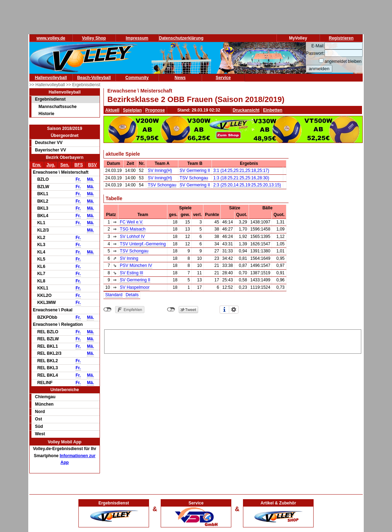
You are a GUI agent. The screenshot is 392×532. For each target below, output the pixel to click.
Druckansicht (246, 110)
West (40, 434)
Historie (46, 114)
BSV (92, 165)
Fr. (78, 179)
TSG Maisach (133, 229)
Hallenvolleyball (51, 78)
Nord (40, 412)
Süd (39, 426)
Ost (38, 419)
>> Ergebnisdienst (83, 85)
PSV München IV (136, 265)
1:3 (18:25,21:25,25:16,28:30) (241, 178)
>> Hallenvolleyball (48, 85)
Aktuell (112, 110)
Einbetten (273, 110)
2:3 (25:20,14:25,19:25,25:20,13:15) (247, 185)
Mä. (90, 179)
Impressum (137, 38)
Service (223, 78)
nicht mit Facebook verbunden (108, 310)
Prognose (155, 110)
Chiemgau (45, 397)
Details (132, 295)
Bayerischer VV (51, 150)
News (180, 78)
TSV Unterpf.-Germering (143, 244)
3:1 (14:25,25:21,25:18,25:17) (241, 171)
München (44, 404)
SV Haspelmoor (135, 287)
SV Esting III (131, 273)
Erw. (37, 165)
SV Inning (129, 258)
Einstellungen (234, 310)
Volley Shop (94, 38)
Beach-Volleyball (94, 78)
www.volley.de (51, 38)
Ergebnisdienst (50, 99)
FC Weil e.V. (131, 222)
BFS (79, 165)
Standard (114, 295)
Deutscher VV (49, 143)
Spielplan (132, 110)
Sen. (65, 165)
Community (137, 78)
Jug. (51, 165)
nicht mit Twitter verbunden (171, 310)
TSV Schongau (194, 178)
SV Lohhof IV (132, 237)
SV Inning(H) (160, 171)
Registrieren (341, 38)
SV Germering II (195, 171)
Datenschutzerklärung (181, 38)
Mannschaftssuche (58, 107)
